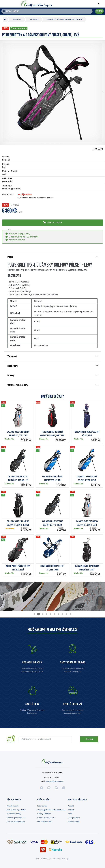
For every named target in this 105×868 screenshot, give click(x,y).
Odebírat (89, 739)
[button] (5, 93)
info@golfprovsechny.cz (55, 781)
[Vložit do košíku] (52, 223)
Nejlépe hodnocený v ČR (51, 859)
